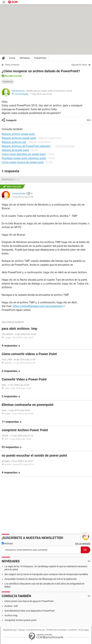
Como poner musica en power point (23, 162)
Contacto (73, 630)
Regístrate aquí (10, 630)
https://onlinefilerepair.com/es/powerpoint (38, 306)
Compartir (11, 120)
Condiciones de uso (36, 630)
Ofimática (25, 58)
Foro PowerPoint (65, 146)
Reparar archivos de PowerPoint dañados (26, 146)
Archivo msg (11, 615)
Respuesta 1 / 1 (11, 179)
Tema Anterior (12, 65)
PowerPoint (40, 58)
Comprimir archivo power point (21, 620)
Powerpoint (8, 82)
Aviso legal (84, 630)
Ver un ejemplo (83, 544)
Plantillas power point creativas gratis (24, 158)
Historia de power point (15, 150)
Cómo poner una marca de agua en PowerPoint (29, 601)
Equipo (22, 630)
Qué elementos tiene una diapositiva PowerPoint (30, 611)
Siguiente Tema (79, 65)
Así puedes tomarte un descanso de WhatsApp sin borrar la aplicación (41, 579)
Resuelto (9, 76)
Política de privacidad (57, 630)
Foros (12, 58)
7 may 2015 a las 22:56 (41, 94)
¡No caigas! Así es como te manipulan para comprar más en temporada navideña (46, 574)
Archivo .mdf (11, 606)
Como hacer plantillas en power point (24, 154)
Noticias (7, 544)
